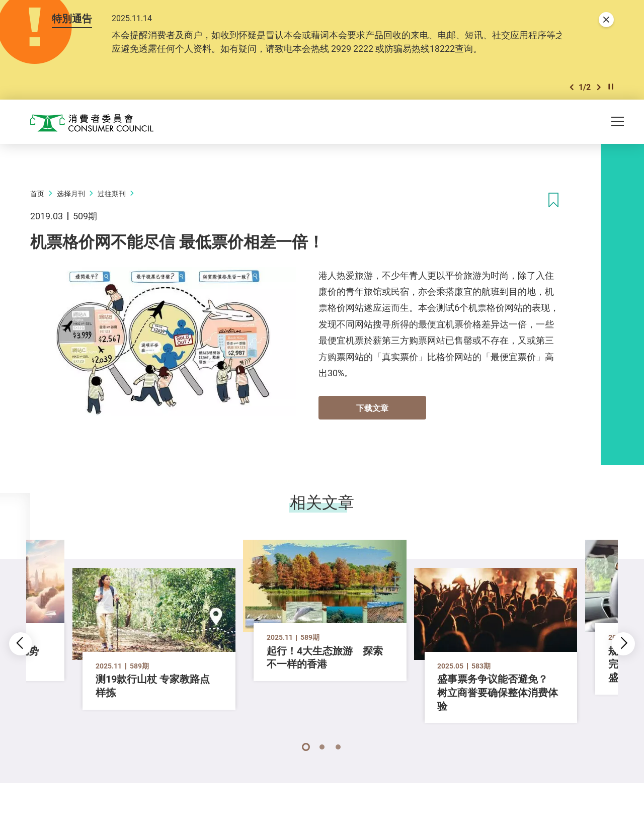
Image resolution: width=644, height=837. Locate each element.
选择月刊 (71, 194)
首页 (37, 194)
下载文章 (372, 408)
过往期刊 (112, 194)
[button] (572, 88)
